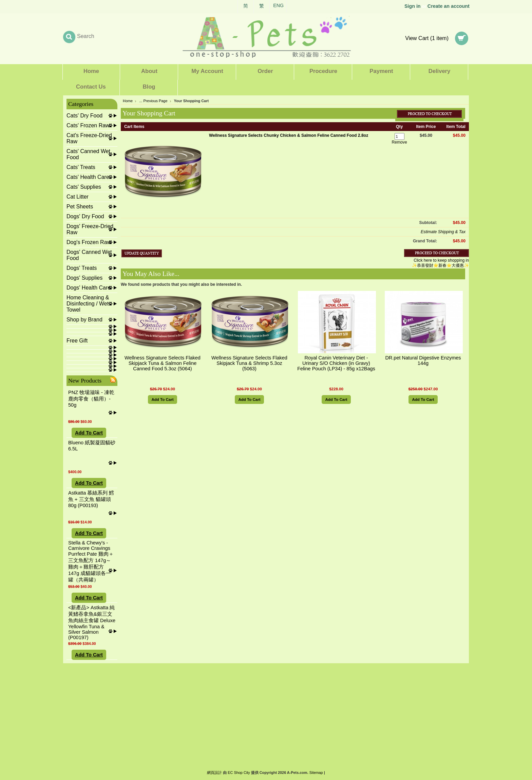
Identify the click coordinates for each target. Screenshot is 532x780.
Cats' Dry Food (84, 116)
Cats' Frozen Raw (88, 125)
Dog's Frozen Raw (89, 242)
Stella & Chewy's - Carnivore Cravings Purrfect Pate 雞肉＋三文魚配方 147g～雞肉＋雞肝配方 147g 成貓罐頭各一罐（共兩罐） (91, 561)
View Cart (427, 38)
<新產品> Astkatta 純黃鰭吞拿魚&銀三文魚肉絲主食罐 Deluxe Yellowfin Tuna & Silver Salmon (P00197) (92, 623)
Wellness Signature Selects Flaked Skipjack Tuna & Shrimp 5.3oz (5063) (249, 363)
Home (128, 101)
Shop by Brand (84, 320)
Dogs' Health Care (89, 288)
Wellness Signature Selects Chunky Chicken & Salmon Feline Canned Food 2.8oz (289, 135)
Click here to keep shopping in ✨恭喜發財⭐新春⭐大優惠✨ (440, 263)
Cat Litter (78, 197)
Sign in (413, 6)
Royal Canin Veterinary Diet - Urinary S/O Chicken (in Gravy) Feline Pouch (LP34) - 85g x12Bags (336, 363)
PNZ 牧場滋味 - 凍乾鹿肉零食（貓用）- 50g (91, 399)
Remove (399, 142)
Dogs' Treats (82, 268)
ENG (278, 5)
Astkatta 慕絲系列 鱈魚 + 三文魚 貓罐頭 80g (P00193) (91, 499)
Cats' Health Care (88, 177)
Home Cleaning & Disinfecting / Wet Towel (88, 304)
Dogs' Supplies (84, 278)
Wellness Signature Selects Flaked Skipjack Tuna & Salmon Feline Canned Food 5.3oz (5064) (163, 363)
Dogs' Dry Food (85, 216)
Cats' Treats (81, 167)
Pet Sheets (80, 207)
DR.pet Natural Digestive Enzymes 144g (423, 360)
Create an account (449, 6)
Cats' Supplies (84, 187)
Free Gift (77, 341)
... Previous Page (153, 101)
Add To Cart (89, 433)
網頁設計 (214, 773)
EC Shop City (239, 773)
